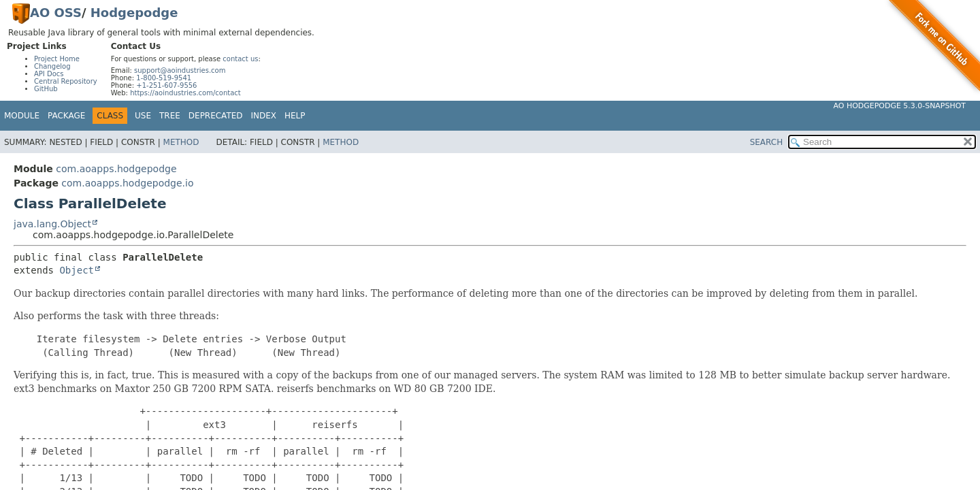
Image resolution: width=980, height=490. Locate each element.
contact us (240, 59)
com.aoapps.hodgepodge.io (127, 183)
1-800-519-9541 (164, 78)
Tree (170, 116)
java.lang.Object (52, 224)
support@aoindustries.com (180, 70)
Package (66, 116)
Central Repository (66, 81)
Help (295, 116)
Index (264, 116)
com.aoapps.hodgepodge (116, 169)
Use (143, 116)
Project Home (57, 59)
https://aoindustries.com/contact (185, 93)
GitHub (46, 89)
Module (22, 116)
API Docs (49, 74)
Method (181, 142)
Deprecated (216, 116)
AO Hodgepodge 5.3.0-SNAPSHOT (900, 106)
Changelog (52, 66)
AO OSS (56, 13)
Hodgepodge (134, 13)
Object (77, 270)
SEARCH (767, 142)
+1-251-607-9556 (166, 85)
